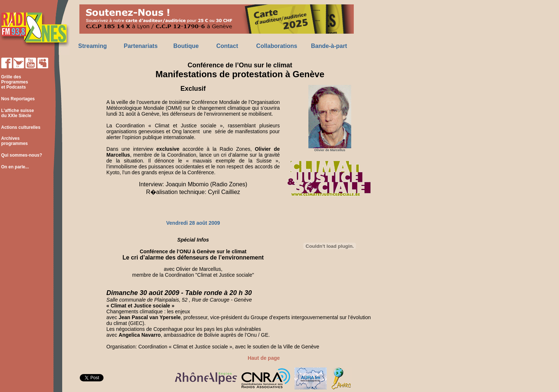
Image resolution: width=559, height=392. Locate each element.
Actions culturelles (21, 127)
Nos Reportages (18, 99)
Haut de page (264, 358)
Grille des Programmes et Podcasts (14, 82)
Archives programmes (14, 141)
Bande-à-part (329, 46)
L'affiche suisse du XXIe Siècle (17, 113)
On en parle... (15, 167)
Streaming (93, 46)
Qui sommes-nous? (22, 155)
